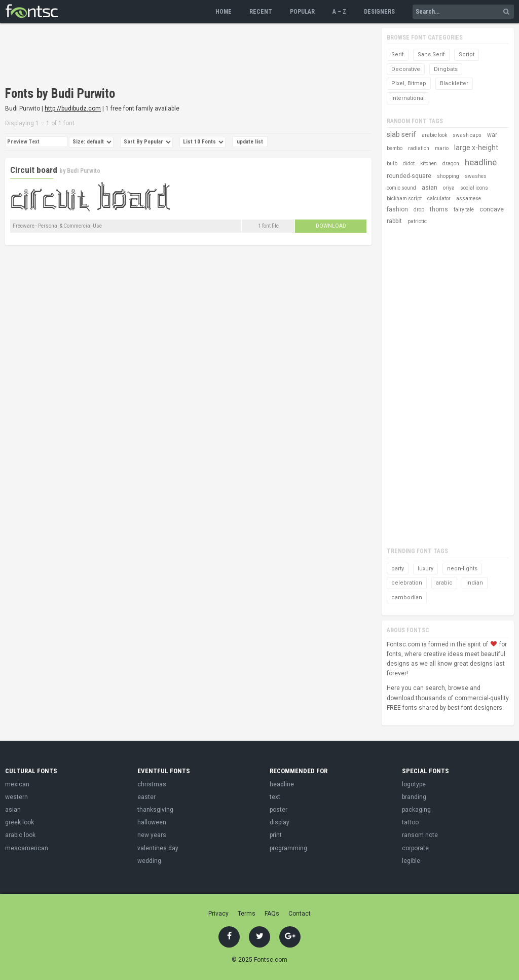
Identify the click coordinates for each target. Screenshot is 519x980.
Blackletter (454, 83)
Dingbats (446, 69)
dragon (451, 164)
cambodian (407, 597)
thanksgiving (155, 810)
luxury (425, 569)
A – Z (339, 12)
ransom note (420, 835)
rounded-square (409, 176)
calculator (439, 198)
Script (467, 55)
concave (492, 209)
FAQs (272, 914)
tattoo (410, 822)
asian (430, 188)
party (398, 569)
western (16, 797)
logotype (414, 784)
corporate (415, 848)
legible (411, 861)
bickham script (404, 198)
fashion (397, 209)
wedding (149, 861)
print (276, 835)
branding (414, 797)
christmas (152, 784)
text (275, 797)
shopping (448, 176)
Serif (398, 55)
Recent (261, 12)
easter (146, 797)
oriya (449, 188)
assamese (469, 198)
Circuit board (34, 170)
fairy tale (464, 210)
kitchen (429, 164)
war (492, 135)
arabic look (434, 135)
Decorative (406, 69)
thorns (439, 209)
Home (224, 12)
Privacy (218, 914)
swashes (476, 176)
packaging (416, 810)
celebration (407, 583)
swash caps (467, 135)
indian (475, 583)
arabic (444, 583)
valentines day (158, 848)
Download (331, 226)
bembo (395, 148)
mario (442, 148)
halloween (152, 822)
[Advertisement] (190, 56)
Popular (302, 12)
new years (152, 835)
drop (419, 210)
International (408, 98)
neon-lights (462, 569)
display (280, 822)
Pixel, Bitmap (409, 83)
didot (409, 164)
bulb (392, 164)
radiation (419, 148)
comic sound (401, 188)
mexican (17, 784)
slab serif (401, 134)
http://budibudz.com (73, 108)
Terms (247, 914)
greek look (20, 822)
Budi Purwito (84, 171)
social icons (474, 188)
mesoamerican (27, 848)
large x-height (476, 148)
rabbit (394, 221)
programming (288, 848)
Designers (379, 12)
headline (481, 162)
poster (279, 810)
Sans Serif (431, 55)
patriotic (417, 221)
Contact (300, 914)
